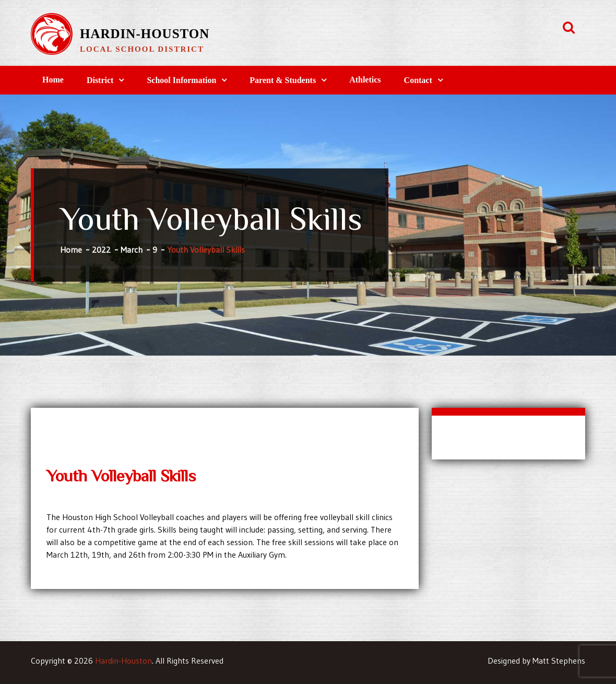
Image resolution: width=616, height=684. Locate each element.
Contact (418, 80)
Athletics (365, 80)
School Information (181, 80)
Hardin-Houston (145, 34)
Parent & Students (283, 80)
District (100, 80)
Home (53, 80)
